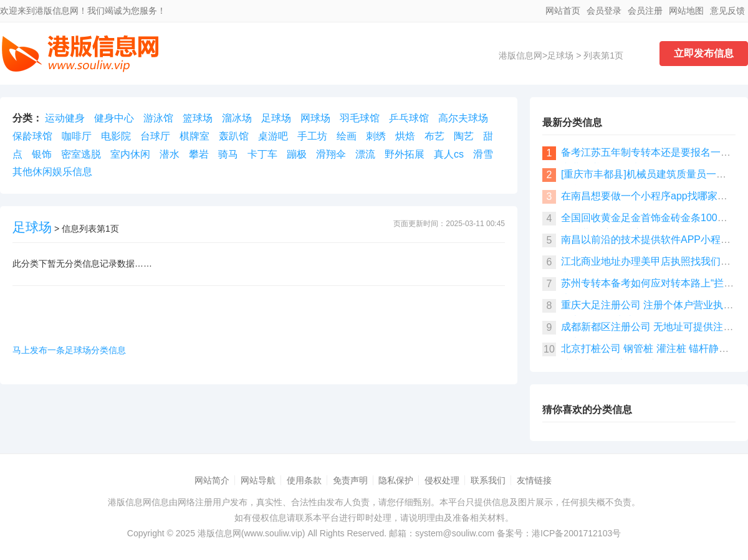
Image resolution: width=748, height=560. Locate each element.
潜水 (170, 154)
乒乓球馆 (409, 118)
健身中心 (114, 118)
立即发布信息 (704, 53)
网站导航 (258, 480)
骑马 (228, 154)
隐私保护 (396, 480)
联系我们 (488, 480)
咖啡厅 (77, 136)
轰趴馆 (234, 136)
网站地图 (686, 11)
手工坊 (312, 136)
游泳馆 (158, 118)
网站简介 (212, 480)
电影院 (116, 136)
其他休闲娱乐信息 (52, 172)
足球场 (560, 55)
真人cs (449, 154)
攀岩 (199, 154)
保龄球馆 (32, 136)
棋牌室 (194, 136)
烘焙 (405, 136)
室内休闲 (130, 154)
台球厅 (155, 136)
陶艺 (464, 136)
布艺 (434, 136)
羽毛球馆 (360, 118)
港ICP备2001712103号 (576, 533)
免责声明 (350, 480)
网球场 (315, 118)
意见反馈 (727, 11)
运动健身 (65, 118)
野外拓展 (405, 154)
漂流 (365, 154)
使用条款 (304, 480)
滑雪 (483, 154)
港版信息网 (520, 55)
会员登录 (604, 11)
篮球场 (198, 118)
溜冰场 (237, 118)
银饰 (42, 154)
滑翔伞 (331, 154)
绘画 (347, 136)
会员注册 (645, 11)
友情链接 (534, 480)
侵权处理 (442, 480)
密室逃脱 (81, 154)
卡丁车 (262, 154)
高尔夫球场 (463, 118)
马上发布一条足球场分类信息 (69, 350)
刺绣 (376, 136)
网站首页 (563, 11)
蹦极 (297, 154)
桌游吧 (273, 136)
